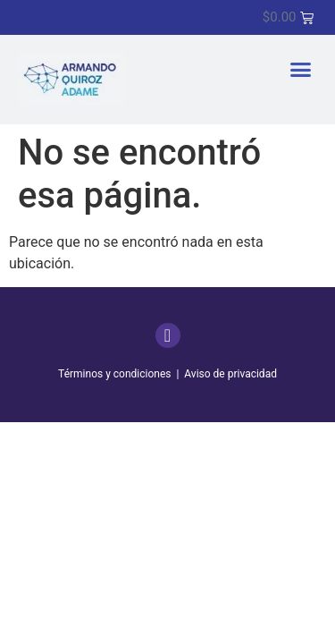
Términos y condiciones (114, 374)
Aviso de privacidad (230, 374)
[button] (301, 70)
